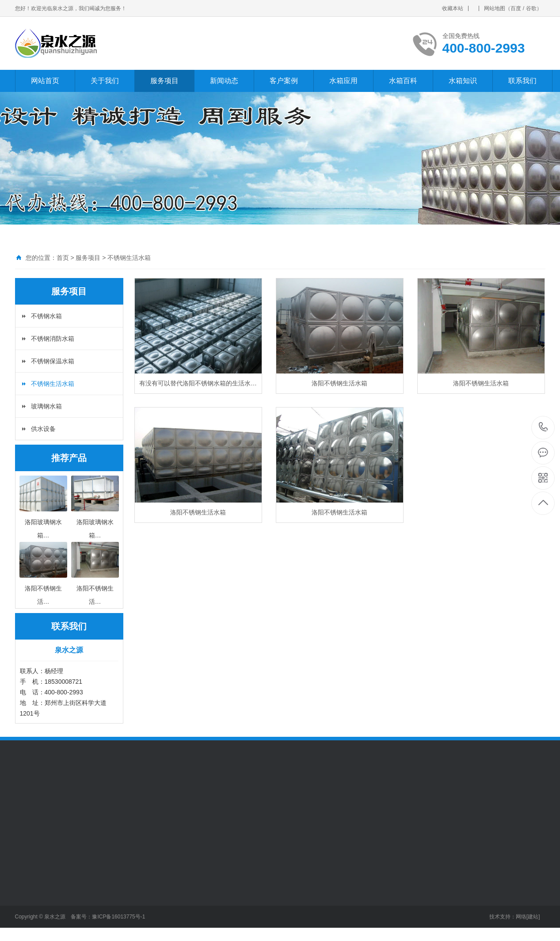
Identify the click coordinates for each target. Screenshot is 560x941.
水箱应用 (343, 81)
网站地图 (495, 8)
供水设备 (43, 429)
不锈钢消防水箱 (53, 339)
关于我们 (105, 81)
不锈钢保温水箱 (53, 361)
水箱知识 (463, 81)
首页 (63, 258)
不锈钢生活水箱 (129, 258)
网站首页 (45, 81)
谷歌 (531, 8)
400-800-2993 (543, 428)
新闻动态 (224, 81)
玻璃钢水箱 (46, 406)
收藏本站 (453, 8)
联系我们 (522, 81)
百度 (516, 8)
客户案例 (284, 81)
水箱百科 (403, 81)
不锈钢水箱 (46, 316)
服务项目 (164, 81)
